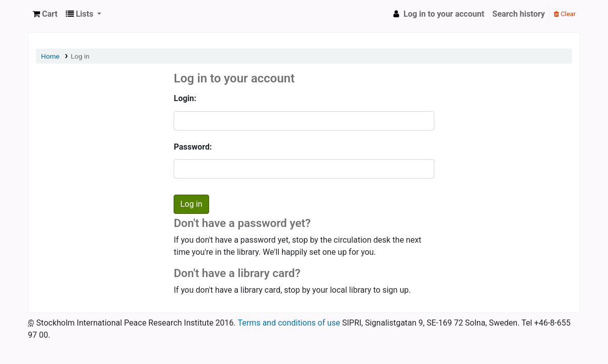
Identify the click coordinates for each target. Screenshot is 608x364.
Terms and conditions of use (289, 323)
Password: (193, 147)
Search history (519, 14)
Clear (565, 14)
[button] (45, 14)
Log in (80, 56)
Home (50, 56)
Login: (185, 98)
